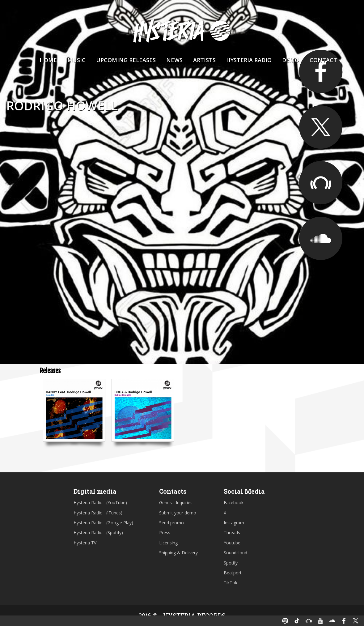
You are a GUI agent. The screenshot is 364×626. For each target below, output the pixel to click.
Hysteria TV (85, 543)
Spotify (231, 563)
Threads (232, 532)
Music (76, 60)
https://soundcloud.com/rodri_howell (321, 238)
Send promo (171, 523)
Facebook (234, 503)
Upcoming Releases (126, 60)
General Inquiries (176, 503)
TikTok (231, 583)
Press (165, 532)
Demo (291, 60)
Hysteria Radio (249, 60)
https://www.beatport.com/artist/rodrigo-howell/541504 (321, 183)
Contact (323, 60)
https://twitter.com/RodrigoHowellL (321, 127)
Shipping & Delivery (178, 553)
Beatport (233, 573)
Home (48, 60)
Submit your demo (178, 513)
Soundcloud (235, 553)
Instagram (234, 523)
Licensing (168, 543)
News (174, 60)
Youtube (232, 543)
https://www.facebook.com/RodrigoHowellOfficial (321, 71)
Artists (204, 60)
